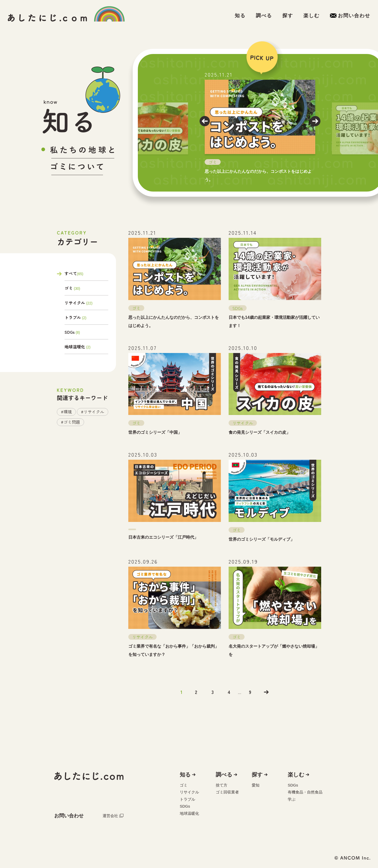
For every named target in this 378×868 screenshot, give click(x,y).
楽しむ (296, 775)
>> (266, 692)
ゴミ (69, 288)
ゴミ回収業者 (227, 792)
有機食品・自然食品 (305, 792)
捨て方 (222, 785)
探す (257, 775)
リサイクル (75, 303)
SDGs (70, 332)
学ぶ (292, 799)
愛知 (256, 785)
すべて (71, 274)
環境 (68, 412)
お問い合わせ (69, 816)
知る (185, 775)
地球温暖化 (75, 347)
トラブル (73, 317)
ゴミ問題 (72, 422)
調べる (224, 775)
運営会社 (113, 816)
